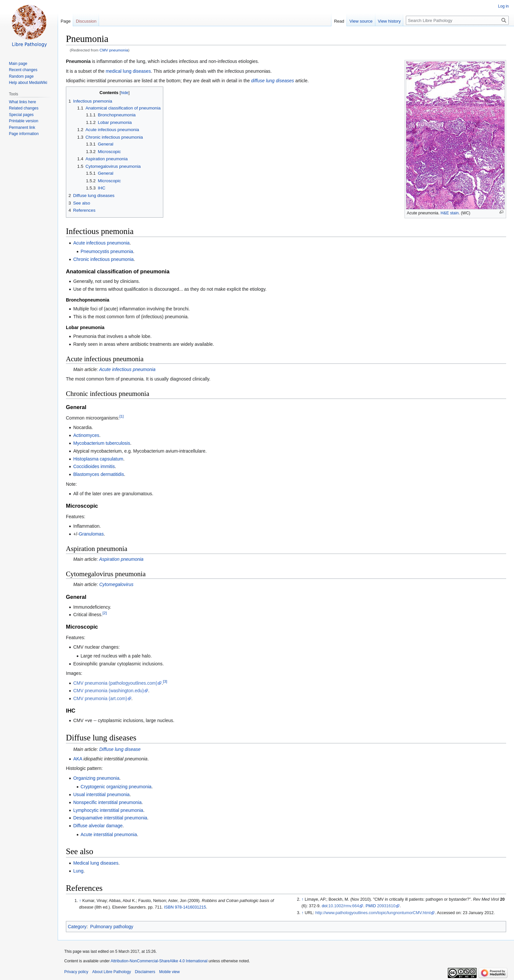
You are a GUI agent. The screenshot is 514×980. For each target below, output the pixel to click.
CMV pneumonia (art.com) (100, 698)
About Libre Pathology (111, 972)
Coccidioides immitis (94, 466)
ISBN (169, 907)
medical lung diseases (128, 71)
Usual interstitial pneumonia (101, 794)
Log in (503, 6)
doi (324, 906)
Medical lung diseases (96, 863)
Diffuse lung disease (120, 749)
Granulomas (91, 534)
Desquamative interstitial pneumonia (110, 818)
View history (389, 21)
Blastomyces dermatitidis (99, 474)
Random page (21, 76)
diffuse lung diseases (273, 81)
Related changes (24, 108)
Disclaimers (145, 972)
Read (339, 21)
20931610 (386, 906)
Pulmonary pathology (112, 927)
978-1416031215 (190, 907)
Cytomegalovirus (116, 584)
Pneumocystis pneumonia (107, 251)
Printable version (23, 121)
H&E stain (450, 213)
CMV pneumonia (114, 50)
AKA (78, 759)
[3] (165, 681)
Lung (78, 871)
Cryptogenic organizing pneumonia (116, 787)
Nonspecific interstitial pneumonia (107, 802)
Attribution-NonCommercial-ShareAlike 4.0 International (159, 961)
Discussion (86, 21)
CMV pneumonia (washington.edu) (109, 691)
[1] (121, 416)
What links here (22, 102)
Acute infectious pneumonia (101, 243)
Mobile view (169, 972)
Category (77, 927)
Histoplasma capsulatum (98, 459)
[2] (105, 613)
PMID (371, 906)
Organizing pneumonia (96, 778)
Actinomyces (86, 435)
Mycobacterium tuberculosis (102, 443)
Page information (24, 134)
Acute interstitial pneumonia (109, 834)
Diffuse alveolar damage (98, 826)
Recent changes (23, 70)
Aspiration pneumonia (121, 559)
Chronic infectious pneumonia (103, 259)
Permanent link (22, 127)
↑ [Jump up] (80, 901)
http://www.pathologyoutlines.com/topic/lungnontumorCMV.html (373, 913)
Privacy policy (76, 972)
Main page (18, 64)
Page (66, 21)
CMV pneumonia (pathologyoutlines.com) (115, 683)
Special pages (21, 115)
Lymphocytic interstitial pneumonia (108, 810)
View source (361, 21)
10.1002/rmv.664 (344, 906)
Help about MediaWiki (28, 83)
